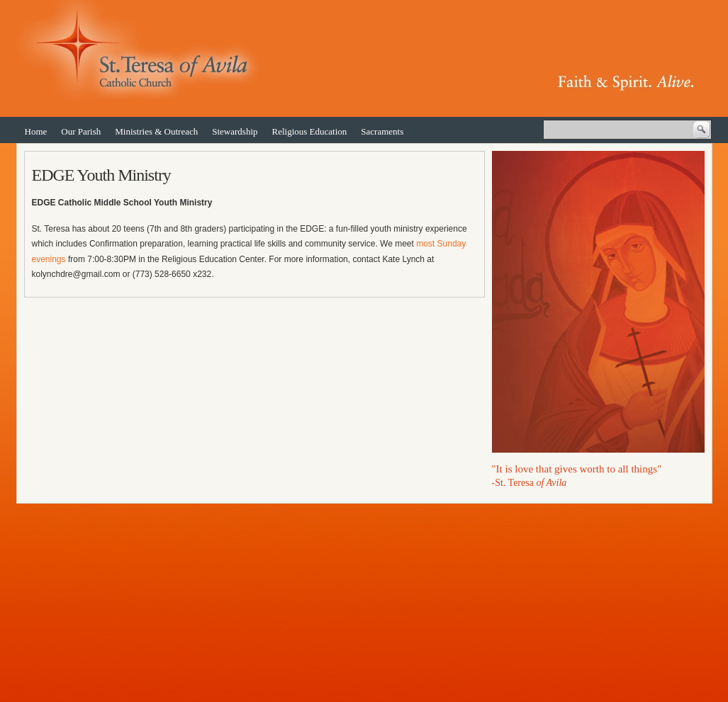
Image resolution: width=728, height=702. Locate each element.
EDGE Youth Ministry (101, 175)
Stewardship (235, 131)
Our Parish (81, 131)
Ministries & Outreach (156, 131)
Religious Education (310, 131)
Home (36, 131)
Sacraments (382, 131)
